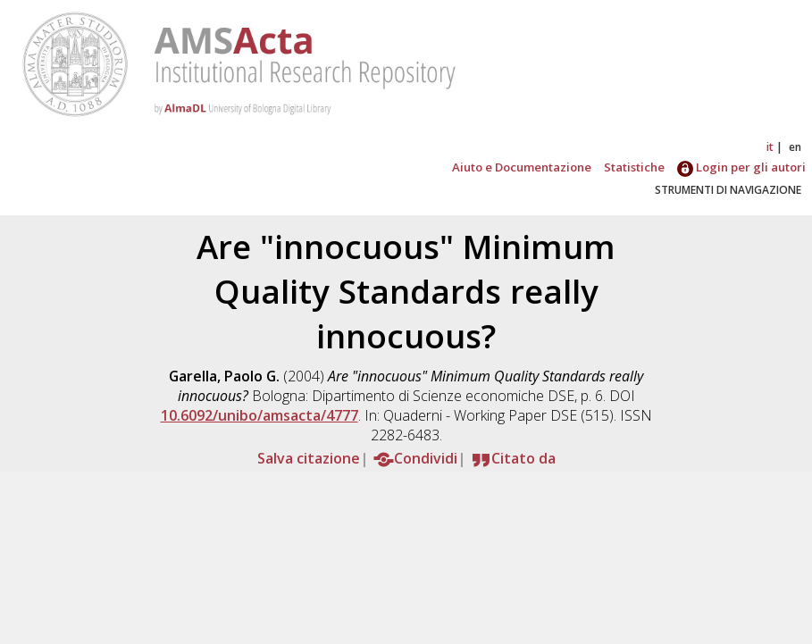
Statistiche (634, 167)
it (770, 147)
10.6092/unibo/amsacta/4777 (260, 415)
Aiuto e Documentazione (522, 167)
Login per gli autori (741, 167)
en (795, 147)
